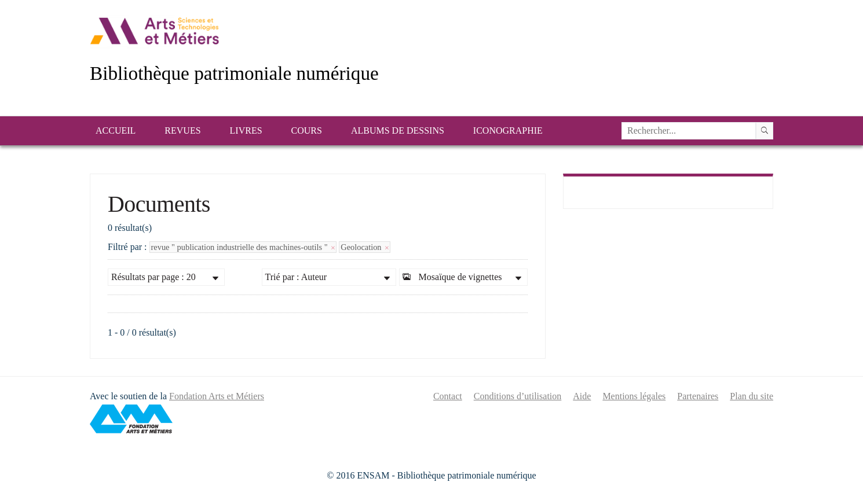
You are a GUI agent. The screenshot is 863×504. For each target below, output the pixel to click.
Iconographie (508, 130)
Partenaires (698, 396)
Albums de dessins (398, 130)
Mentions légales (634, 396)
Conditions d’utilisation (518, 396)
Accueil (116, 130)
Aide (582, 396)
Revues (182, 130)
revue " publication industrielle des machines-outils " (243, 247)
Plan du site (752, 396)
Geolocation (365, 247)
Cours (307, 130)
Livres (246, 130)
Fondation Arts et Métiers (217, 396)
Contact (448, 396)
